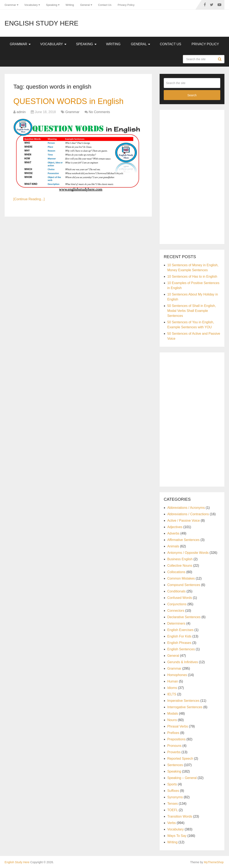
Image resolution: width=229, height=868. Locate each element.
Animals (173, 546)
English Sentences (181, 649)
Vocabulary (31, 5)
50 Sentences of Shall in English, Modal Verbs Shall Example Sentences (192, 311)
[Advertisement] (195, 176)
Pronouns (174, 746)
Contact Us (105, 5)
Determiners (176, 623)
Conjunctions (177, 604)
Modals (173, 714)
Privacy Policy (126, 5)
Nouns (172, 720)
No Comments (99, 112)
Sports (172, 784)
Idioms (172, 688)
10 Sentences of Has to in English (192, 277)
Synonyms (175, 797)
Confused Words (180, 598)
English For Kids (179, 636)
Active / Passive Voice (184, 521)
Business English (180, 559)
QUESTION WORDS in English (68, 101)
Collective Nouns (180, 566)
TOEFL (173, 810)
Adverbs (173, 533)
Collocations (176, 572)
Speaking (52, 5)
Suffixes (173, 791)
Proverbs (174, 752)
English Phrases (179, 643)
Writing (70, 5)
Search (220, 59)
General (85, 5)
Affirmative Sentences (183, 540)
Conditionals (176, 591)
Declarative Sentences (184, 617)
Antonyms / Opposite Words (188, 553)
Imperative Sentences (183, 701)
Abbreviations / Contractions (188, 514)
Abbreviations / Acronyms (186, 508)
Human (173, 681)
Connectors (176, 611)
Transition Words (180, 816)
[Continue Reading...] (29, 199)
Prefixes (173, 733)
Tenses (173, 804)
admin (21, 112)
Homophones (177, 675)
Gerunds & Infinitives (183, 662)
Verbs (172, 823)
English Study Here (41, 23)
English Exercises (180, 630)
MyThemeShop (214, 862)
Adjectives (175, 527)
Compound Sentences (184, 585)
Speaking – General (182, 778)
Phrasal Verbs (178, 726)
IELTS (172, 694)
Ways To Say (177, 836)
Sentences (175, 765)
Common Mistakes (181, 578)
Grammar (10, 5)
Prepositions (176, 739)
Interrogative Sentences (185, 707)
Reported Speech (180, 759)
